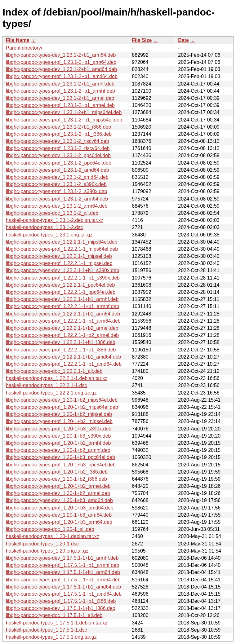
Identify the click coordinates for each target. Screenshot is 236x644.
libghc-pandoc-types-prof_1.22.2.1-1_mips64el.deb (62, 249)
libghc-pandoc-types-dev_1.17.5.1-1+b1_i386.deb (61, 608)
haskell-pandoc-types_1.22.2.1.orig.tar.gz (51, 393)
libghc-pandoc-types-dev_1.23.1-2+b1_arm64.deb (61, 55)
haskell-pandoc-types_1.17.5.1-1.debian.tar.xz (57, 623)
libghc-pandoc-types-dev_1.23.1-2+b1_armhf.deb (60, 84)
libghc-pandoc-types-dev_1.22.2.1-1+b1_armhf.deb (62, 299)
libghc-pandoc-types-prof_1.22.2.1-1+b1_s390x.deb (63, 278)
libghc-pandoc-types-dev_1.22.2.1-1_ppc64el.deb (60, 285)
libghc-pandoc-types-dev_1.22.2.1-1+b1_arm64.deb (63, 314)
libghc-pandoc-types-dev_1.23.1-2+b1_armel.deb (60, 98)
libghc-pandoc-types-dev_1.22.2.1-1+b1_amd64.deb (63, 357)
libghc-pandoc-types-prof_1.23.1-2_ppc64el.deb (59, 163)
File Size (142, 40)
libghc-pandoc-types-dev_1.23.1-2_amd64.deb (57, 177)
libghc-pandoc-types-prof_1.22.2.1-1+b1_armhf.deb (62, 306)
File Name (18, 40)
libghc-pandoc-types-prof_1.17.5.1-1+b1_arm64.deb (63, 580)
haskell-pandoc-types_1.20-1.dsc (42, 544)
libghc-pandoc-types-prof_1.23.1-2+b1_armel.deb (60, 105)
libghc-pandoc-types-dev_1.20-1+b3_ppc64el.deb (60, 457)
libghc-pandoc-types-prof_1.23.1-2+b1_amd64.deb (62, 76)
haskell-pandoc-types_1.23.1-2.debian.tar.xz (55, 220)
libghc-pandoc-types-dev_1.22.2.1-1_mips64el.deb (62, 242)
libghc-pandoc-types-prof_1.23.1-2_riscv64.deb (58, 148)
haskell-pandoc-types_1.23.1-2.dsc (44, 227)
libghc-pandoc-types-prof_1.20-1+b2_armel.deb (58, 486)
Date (183, 40)
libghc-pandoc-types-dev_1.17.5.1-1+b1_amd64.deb (63, 587)
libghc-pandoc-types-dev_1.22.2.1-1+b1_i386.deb (61, 342)
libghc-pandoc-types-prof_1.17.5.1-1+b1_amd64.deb (64, 594)
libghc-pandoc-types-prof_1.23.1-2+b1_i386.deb (59, 134)
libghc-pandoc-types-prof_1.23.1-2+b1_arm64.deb (61, 62)
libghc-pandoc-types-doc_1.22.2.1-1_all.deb (54, 371)
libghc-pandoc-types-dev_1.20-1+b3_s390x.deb (58, 436)
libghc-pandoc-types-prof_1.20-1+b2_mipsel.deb (59, 421)
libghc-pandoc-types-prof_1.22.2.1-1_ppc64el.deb (61, 292)
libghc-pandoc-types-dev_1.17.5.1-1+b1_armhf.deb (62, 558)
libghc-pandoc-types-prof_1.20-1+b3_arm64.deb (59, 522)
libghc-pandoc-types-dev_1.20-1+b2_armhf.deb (58, 450)
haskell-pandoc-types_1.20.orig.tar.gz (47, 551)
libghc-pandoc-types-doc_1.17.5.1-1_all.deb (54, 615)
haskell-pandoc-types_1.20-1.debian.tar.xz (53, 536)
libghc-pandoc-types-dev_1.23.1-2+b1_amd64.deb (61, 69)
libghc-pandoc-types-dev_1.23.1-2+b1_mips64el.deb (64, 112)
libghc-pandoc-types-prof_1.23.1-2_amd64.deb (58, 170)
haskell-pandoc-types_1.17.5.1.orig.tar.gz (51, 637)
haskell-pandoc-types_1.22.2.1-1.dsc (47, 385)
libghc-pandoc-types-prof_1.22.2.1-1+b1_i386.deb (61, 350)
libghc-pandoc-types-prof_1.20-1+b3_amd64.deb (60, 508)
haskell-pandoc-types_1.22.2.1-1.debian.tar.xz (57, 378)
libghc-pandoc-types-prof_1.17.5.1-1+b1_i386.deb (61, 601)
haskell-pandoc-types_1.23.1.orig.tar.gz (49, 235)
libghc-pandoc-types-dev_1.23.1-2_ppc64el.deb (58, 155)
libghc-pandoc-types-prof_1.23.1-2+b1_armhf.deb (60, 91)
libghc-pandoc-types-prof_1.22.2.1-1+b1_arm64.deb (63, 321)
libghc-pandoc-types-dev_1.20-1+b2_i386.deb (56, 479)
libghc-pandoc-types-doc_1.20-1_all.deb (50, 529)
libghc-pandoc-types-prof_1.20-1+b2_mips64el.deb (62, 407)
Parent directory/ (24, 48)
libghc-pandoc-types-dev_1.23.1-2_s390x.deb (56, 184)
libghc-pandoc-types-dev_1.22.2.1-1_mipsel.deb (59, 256)
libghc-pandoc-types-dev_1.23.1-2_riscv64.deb (58, 141)
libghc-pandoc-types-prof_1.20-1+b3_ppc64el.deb (61, 465)
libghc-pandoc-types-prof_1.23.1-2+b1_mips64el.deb (64, 120)
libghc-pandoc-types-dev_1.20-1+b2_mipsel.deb (59, 414)
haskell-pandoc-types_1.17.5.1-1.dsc (47, 630)
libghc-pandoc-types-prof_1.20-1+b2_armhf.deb (58, 443)
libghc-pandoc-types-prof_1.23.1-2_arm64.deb (57, 199)
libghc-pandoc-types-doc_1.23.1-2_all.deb (52, 213)
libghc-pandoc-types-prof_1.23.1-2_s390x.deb (56, 191)
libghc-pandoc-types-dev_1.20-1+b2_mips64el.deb (62, 400)
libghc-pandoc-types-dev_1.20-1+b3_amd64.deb (59, 500)
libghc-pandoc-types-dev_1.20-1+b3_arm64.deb (59, 515)
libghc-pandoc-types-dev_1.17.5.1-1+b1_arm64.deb (63, 572)
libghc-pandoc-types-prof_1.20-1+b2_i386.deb (57, 472)
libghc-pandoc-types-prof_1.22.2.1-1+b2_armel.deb (62, 335)
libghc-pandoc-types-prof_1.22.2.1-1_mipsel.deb (59, 263)
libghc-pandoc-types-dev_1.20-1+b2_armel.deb (58, 493)
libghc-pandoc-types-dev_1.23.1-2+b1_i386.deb (58, 127)
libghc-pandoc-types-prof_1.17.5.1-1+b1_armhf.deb (62, 565)
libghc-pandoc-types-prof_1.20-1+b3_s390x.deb (59, 429)
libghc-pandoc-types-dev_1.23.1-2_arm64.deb (57, 206)
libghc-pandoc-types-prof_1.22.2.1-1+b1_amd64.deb (64, 364)
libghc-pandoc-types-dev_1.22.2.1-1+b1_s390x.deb (62, 270)
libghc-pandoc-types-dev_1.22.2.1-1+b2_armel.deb (62, 328)
